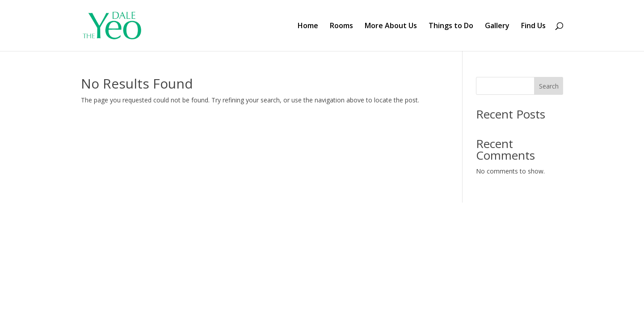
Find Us (533, 26)
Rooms (341, 26)
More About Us (391, 26)
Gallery (497, 26)
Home (308, 26)
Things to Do (451, 26)
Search (549, 86)
